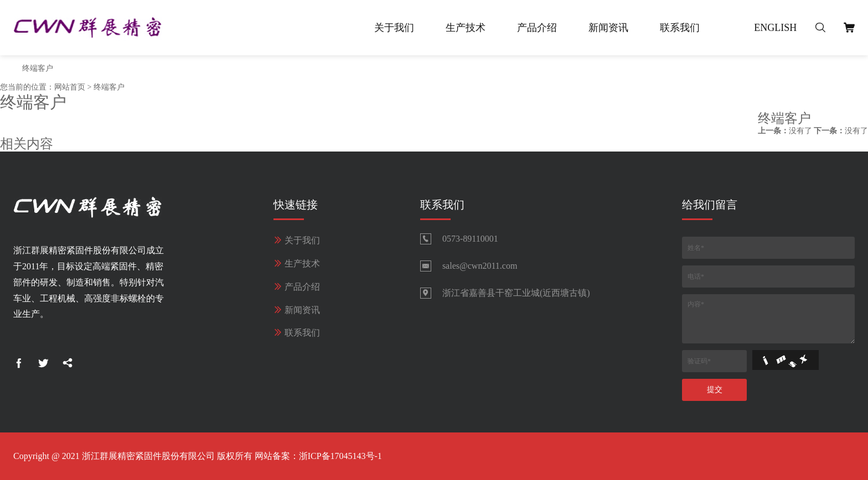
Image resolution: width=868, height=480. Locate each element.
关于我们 (394, 28)
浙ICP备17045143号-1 (340, 456)
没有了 (785, 131)
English (775, 28)
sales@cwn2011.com (480, 266)
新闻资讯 (608, 28)
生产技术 (466, 28)
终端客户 (38, 68)
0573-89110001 (470, 239)
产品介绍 (537, 28)
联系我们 (680, 28)
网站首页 (70, 87)
